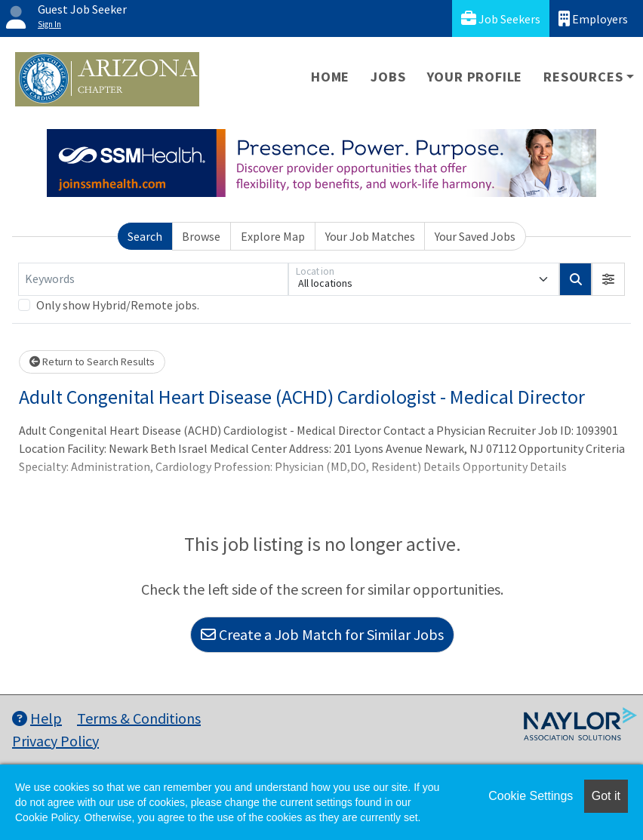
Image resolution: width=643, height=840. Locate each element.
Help (37, 718)
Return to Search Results (92, 362)
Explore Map (273, 236)
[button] (608, 279)
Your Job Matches (370, 236)
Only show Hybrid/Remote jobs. (118, 305)
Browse (201, 236)
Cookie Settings (531, 796)
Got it (606, 796)
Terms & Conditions (139, 718)
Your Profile (475, 77)
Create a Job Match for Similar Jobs (322, 634)
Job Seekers (501, 18)
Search (145, 236)
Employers (593, 18)
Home (330, 77)
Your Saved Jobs (475, 236)
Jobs (388, 77)
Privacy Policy (55, 741)
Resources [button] (583, 77)
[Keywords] (153, 279)
